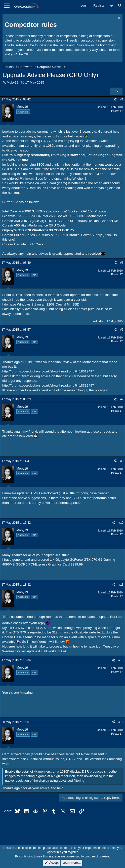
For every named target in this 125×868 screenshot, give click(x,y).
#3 (122, 263)
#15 (121, 660)
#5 (122, 330)
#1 (122, 99)
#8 (122, 461)
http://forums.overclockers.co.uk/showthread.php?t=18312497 (48, 371)
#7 (122, 399)
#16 (121, 722)
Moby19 (13, 82)
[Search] (120, 6)
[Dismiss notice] (118, 18)
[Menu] (7, 6)
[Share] (115, 100)
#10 (121, 523)
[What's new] (112, 6)
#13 (121, 585)
